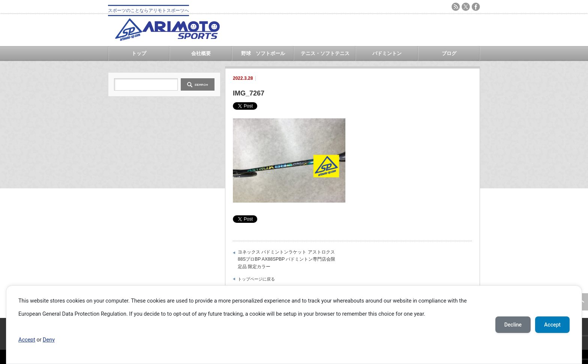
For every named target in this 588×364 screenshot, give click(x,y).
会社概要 (201, 53)
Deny (49, 340)
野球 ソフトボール (263, 53)
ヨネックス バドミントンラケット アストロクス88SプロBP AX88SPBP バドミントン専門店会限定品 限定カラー (286, 259)
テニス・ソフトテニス (325, 53)
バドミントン (387, 53)
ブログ (449, 53)
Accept (27, 340)
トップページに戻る (256, 279)
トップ (139, 53)
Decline (513, 325)
